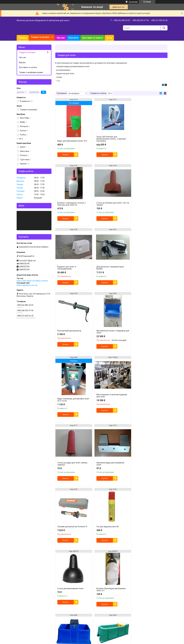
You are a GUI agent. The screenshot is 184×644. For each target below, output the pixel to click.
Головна (23, 38)
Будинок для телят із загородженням (105, 204)
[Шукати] (164, 28)
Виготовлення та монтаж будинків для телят (73, 336)
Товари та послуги (40, 37)
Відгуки (22, 62)
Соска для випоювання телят (147, 399)
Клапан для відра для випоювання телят (73, 594)
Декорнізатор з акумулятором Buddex (147, 204)
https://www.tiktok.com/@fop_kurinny (32, 281)
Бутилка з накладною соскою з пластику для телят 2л (148, 138)
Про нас (61, 38)
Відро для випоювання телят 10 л (72, 141)
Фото (109, 38)
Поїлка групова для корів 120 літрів (149, 465)
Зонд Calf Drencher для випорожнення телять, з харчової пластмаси (110, 139)
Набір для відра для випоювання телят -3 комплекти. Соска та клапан (148, 529)
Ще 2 (21, 139)
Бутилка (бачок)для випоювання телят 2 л (72, 462)
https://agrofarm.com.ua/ (27, 285)
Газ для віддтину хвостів (107, 399)
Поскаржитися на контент (89, 642)
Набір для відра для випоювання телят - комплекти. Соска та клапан (110, 595)
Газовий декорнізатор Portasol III (72, 399)
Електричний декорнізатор (69, 267)
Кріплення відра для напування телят (147, 336)
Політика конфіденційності (109, 642)
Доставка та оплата (92, 38)
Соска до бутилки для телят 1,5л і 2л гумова (72, 204)
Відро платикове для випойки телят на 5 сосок (147, 272)
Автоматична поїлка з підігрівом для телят (110, 268)
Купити (66, 155)
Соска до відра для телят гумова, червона (110, 336)
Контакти (73, 38)
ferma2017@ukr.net (27, 261)
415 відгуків (133, 2)
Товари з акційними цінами (31, 72)
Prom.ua (104, 639)
